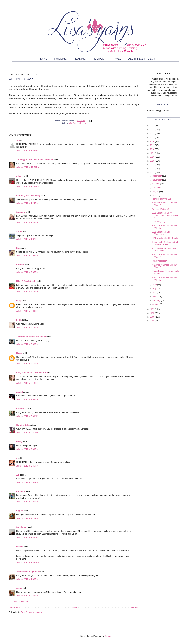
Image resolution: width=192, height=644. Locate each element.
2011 (153, 309)
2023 (153, 130)
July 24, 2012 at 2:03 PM (27, 256)
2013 (153, 169)
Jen (18, 140)
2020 (153, 141)
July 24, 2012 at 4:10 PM (27, 364)
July (155, 195)
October (156, 184)
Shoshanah (22, 527)
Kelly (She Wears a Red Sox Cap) (32, 373)
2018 (153, 149)
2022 (153, 134)
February (157, 300)
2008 (153, 321)
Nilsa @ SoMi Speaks (26, 281)
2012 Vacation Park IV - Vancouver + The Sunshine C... (165, 215)
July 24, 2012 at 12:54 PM (28, 187)
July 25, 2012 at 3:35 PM (27, 482)
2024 (153, 126)
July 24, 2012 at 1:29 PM (27, 223)
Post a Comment (20, 602)
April (155, 293)
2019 (153, 145)
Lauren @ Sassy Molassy (28, 196)
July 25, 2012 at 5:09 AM (27, 416)
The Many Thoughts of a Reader (31, 337)
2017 (153, 153)
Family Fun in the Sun (162, 199)
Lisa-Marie (21, 409)
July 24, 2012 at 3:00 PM (27, 311)
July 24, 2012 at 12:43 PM (28, 151)
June (155, 285)
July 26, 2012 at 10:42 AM (28, 563)
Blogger (108, 636)
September (158, 188)
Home (75, 607)
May (155, 289)
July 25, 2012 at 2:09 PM (27, 449)
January (156, 304)
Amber (19, 232)
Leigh (19, 320)
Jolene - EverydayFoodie (28, 572)
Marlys (19, 301)
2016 (153, 157)
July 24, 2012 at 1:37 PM (27, 239)
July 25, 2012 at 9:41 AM (27, 433)
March (156, 296)
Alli (18, 475)
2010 (153, 313)
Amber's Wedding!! (160, 209)
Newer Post (15, 607)
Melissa (20, 547)
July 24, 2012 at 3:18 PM (27, 328)
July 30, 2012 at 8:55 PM (27, 596)
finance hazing (80, 123)
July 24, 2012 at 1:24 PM (27, 203)
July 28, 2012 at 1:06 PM (27, 579)
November (157, 180)
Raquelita (21, 491)
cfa (71, 123)
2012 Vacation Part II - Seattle (165, 238)
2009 (153, 317)
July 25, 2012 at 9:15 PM (27, 518)
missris (20, 176)
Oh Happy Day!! (159, 222)
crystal (19, 392)
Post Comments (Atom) (31, 612)
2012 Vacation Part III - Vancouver (162, 233)
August (156, 192)
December (157, 176)
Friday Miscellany (160, 261)
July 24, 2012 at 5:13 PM (27, 383)
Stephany (21, 212)
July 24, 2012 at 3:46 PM (27, 344)
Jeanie (19, 588)
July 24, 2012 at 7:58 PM (27, 400)
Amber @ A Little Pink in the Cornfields (35, 160)
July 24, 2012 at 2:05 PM (27, 272)
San (18, 248)
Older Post (134, 607)
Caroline (20, 265)
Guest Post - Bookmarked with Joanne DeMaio (165, 243)
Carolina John (23, 425)
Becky (19, 442)
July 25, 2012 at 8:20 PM (27, 502)
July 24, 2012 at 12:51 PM (28, 167)
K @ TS (20, 511)
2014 (153, 165)
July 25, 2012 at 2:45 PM (27, 466)
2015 (153, 161)
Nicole (19, 353)
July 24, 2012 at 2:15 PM (27, 292)
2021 (153, 138)
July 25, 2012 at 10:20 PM (28, 538)
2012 (153, 173)
